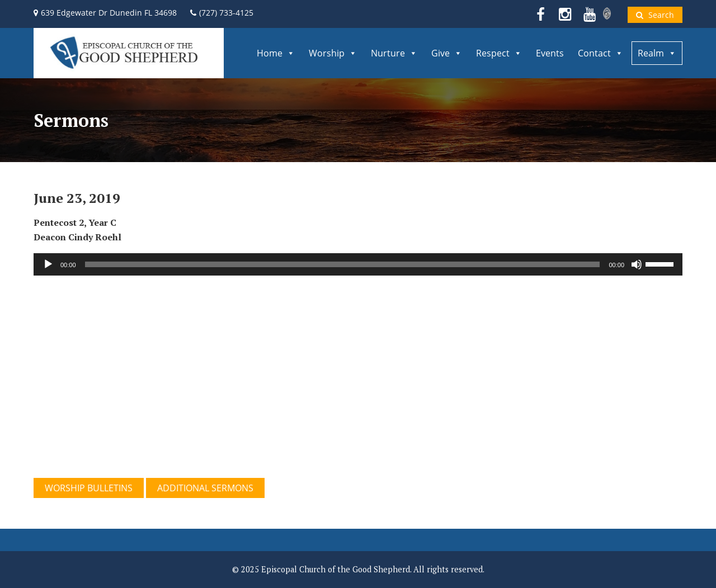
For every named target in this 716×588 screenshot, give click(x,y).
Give (447, 53)
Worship (333, 53)
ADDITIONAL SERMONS (205, 488)
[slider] (343, 264)
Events (550, 53)
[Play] (48, 264)
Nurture (394, 53)
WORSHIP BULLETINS (89, 488)
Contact (600, 53)
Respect (499, 53)
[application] (358, 264)
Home (276, 53)
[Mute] (637, 264)
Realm (657, 53)
